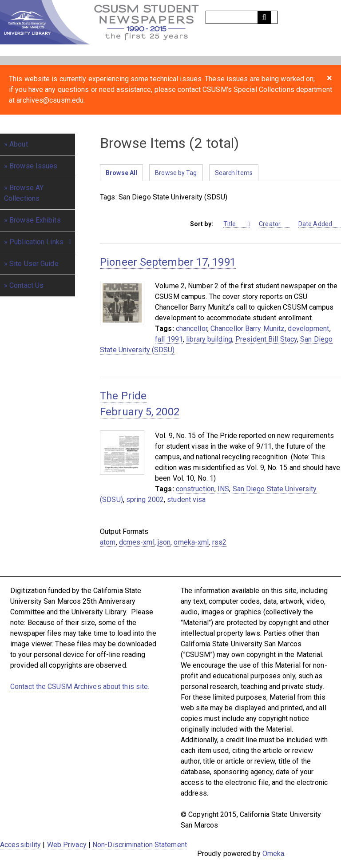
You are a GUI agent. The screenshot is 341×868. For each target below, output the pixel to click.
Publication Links (36, 242)
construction (195, 489)
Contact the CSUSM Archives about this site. (80, 687)
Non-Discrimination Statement (140, 845)
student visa (186, 500)
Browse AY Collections (24, 193)
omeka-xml (191, 542)
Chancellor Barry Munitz (248, 328)
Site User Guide (34, 264)
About (19, 144)
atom (108, 542)
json (164, 542)
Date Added (320, 224)
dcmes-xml (137, 542)
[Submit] (264, 17)
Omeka (274, 854)
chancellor (192, 328)
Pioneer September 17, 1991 (168, 262)
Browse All (121, 173)
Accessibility (20, 845)
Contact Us (26, 285)
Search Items (234, 173)
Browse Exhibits (35, 220)
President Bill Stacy (266, 339)
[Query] (242, 17)
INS (223, 489)
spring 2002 (145, 500)
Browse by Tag (176, 173)
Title (235, 224)
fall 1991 (169, 339)
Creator (274, 224)
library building (209, 339)
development (308, 328)
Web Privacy (67, 845)
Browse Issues (33, 166)
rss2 (219, 542)
